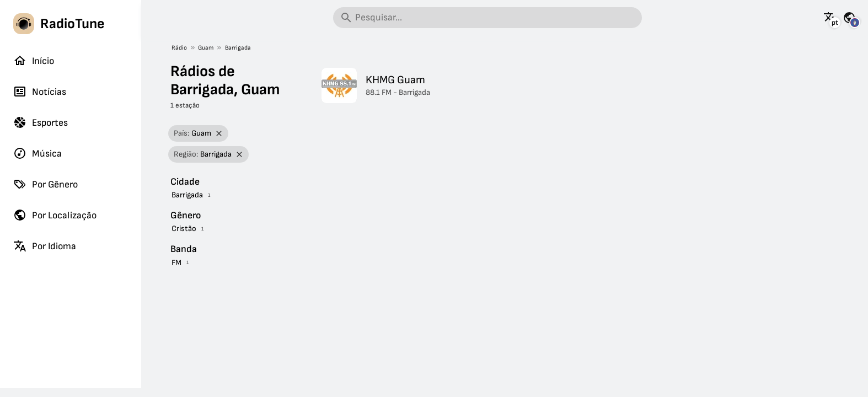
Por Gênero (45, 184)
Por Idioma (45, 246)
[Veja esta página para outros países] (849, 18)
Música (37, 153)
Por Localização (55, 215)
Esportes (41, 122)
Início (34, 61)
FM (176, 263)
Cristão (184, 229)
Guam (206, 48)
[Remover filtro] (219, 134)
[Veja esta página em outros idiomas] (830, 18)
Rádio (179, 48)
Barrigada (238, 48)
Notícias (40, 92)
